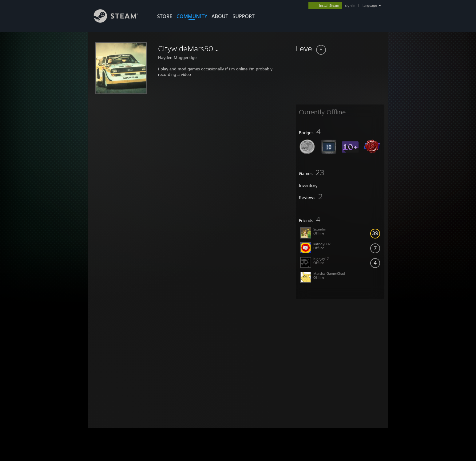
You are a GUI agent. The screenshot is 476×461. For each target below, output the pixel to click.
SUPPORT (244, 16)
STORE (165, 16)
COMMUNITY (192, 16)
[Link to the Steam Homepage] (121, 21)
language (370, 6)
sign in (350, 6)
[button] (340, 49)
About (220, 16)
